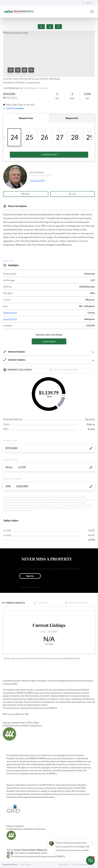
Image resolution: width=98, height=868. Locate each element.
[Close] (92, 842)
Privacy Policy (64, 865)
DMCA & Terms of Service (82, 865)
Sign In (88, 3)
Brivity (15, 865)
